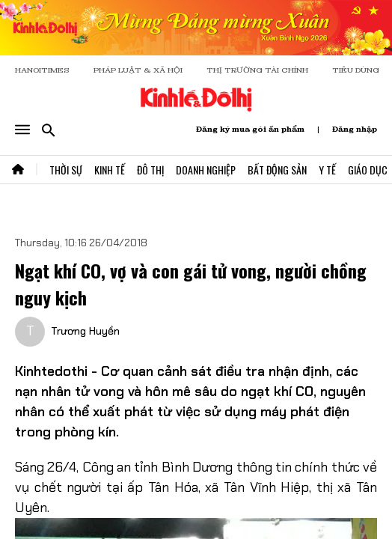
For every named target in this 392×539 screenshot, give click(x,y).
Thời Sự (66, 170)
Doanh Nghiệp (206, 170)
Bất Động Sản (277, 170)
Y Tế (327, 170)
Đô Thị (150, 170)
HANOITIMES (42, 70)
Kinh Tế (110, 170)
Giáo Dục (368, 170)
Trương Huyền (85, 331)
